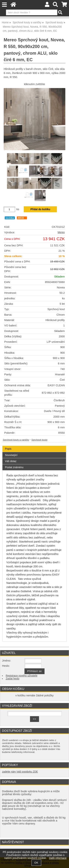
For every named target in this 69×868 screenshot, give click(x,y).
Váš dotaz (11, 461)
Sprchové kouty (39, 440)
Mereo (61, 232)
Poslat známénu (14, 467)
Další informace (58, 858)
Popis (8, 449)
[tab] (34, 446)
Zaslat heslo (13, 679)
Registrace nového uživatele (22, 676)
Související (11, 455)
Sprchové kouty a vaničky (16, 440)
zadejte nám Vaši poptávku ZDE (20, 772)
